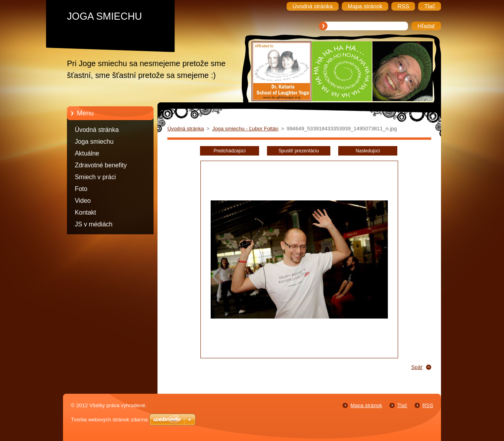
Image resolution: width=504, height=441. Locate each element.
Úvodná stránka (97, 130)
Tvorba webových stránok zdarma (109, 420)
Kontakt (85, 212)
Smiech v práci (95, 177)
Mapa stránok (366, 405)
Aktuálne (87, 153)
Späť (417, 367)
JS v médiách (94, 224)
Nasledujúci (368, 151)
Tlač (402, 405)
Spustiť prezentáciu (299, 151)
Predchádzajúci (230, 151)
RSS (428, 405)
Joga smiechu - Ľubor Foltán (245, 129)
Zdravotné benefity (101, 165)
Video (83, 201)
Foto (81, 189)
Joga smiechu (94, 142)
